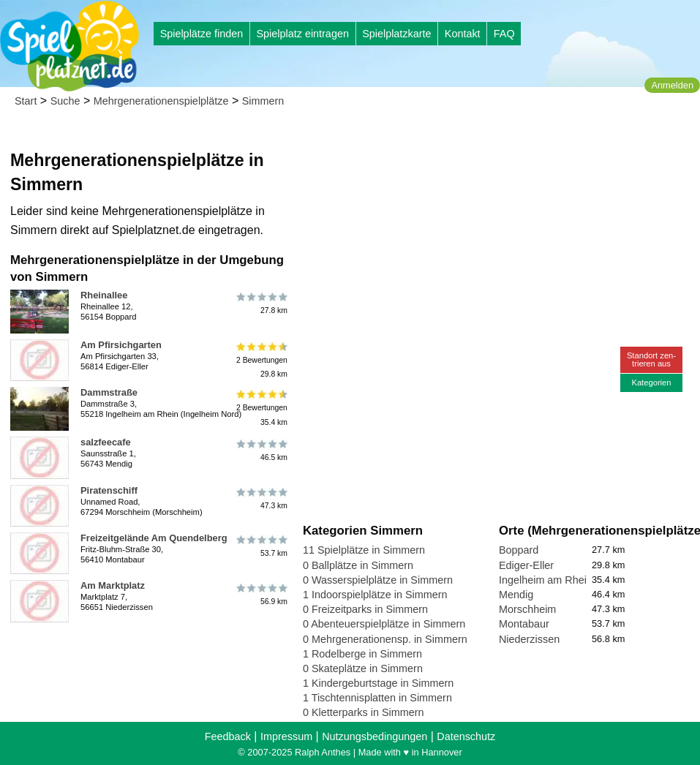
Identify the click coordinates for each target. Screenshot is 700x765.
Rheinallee (104, 295)
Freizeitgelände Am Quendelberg (154, 538)
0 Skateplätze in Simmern (363, 668)
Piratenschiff (109, 490)
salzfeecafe (106, 442)
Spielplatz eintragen (302, 34)
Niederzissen (529, 639)
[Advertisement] (469, 139)
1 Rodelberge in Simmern (362, 654)
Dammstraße (109, 392)
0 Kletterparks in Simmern (364, 712)
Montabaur (524, 624)
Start (26, 101)
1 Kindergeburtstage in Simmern (378, 683)
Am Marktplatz (113, 585)
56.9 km (261, 594)
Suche (65, 101)
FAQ (504, 34)
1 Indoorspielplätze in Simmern (375, 595)
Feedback (228, 736)
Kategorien (651, 383)
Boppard (519, 550)
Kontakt (463, 34)
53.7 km (261, 546)
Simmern (263, 101)
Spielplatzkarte (396, 34)
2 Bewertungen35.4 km (261, 408)
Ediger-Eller (526, 565)
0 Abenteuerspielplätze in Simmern (384, 624)
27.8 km (261, 304)
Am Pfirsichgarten (121, 345)
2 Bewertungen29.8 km (261, 360)
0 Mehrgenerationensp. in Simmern (385, 639)
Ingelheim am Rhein (546, 580)
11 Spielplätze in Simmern (364, 550)
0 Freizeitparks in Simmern (365, 609)
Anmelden (672, 85)
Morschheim (527, 609)
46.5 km (261, 451)
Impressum (286, 736)
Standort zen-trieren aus (651, 359)
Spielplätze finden (202, 34)
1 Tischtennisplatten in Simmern (377, 698)
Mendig (516, 595)
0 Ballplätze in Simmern (358, 565)
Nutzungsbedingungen (375, 736)
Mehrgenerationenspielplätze (161, 101)
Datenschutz (466, 736)
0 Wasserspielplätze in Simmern (378, 580)
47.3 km (261, 499)
